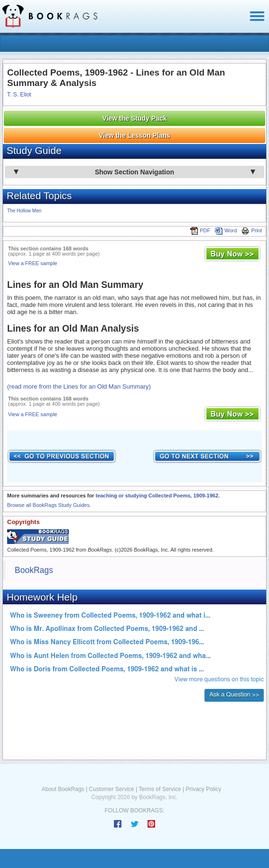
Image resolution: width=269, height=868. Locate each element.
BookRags (34, 570)
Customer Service (111, 789)
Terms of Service (160, 789)
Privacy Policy (203, 789)
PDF (200, 230)
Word (226, 230)
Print (252, 230)
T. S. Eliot (19, 95)
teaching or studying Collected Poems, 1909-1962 (157, 496)
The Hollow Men (24, 211)
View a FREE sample (33, 263)
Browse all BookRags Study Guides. (49, 505)
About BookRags (63, 789)
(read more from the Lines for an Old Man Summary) (79, 386)
